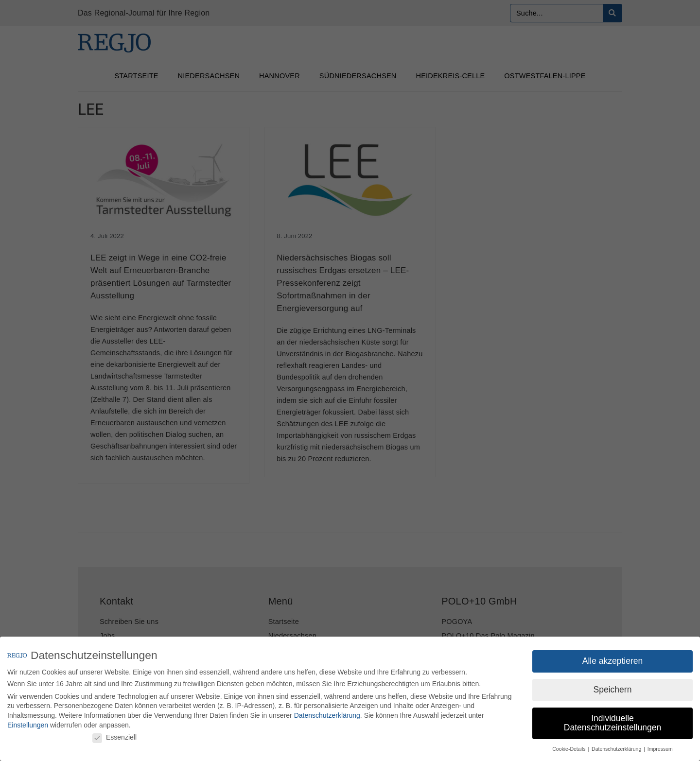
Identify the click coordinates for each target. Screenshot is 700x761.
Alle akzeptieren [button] (613, 661)
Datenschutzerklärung (327, 715)
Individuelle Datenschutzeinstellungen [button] (612, 723)
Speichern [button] (613, 690)
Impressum (660, 749)
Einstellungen (28, 725)
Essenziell (114, 737)
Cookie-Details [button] (569, 749)
